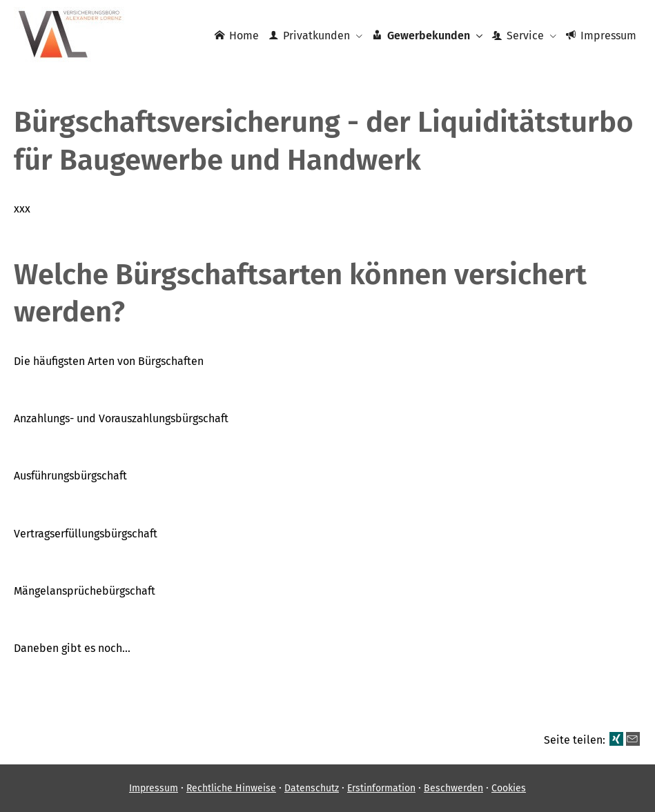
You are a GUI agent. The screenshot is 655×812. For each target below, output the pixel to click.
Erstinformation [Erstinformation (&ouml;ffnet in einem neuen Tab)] (381, 788)
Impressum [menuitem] (601, 36)
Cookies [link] (509, 788)
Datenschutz (312, 788)
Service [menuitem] (518, 36)
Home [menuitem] (237, 36)
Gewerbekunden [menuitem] (421, 36)
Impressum (154, 788)
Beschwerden (453, 788)
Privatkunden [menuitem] (309, 36)
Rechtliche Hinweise (231, 788)
